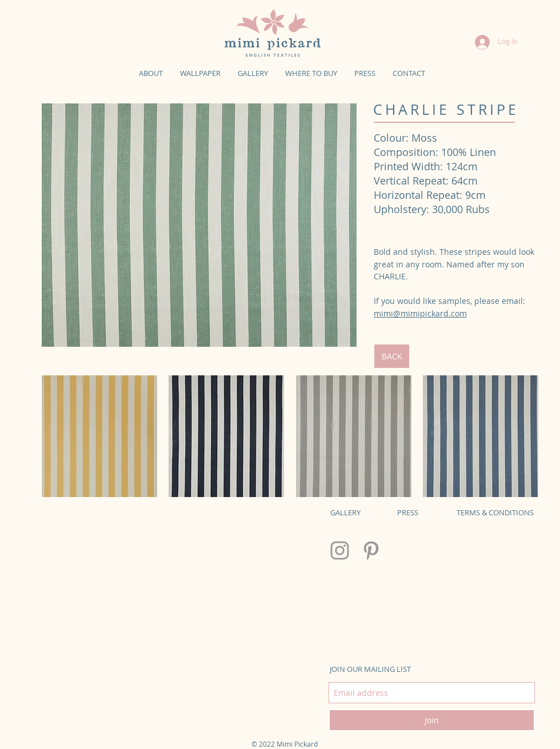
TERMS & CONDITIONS (495, 512)
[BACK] (392, 356)
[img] (199, 225)
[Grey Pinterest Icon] (371, 550)
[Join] (432, 720)
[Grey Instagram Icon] (340, 550)
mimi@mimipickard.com (420, 313)
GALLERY (345, 512)
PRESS (408, 512)
